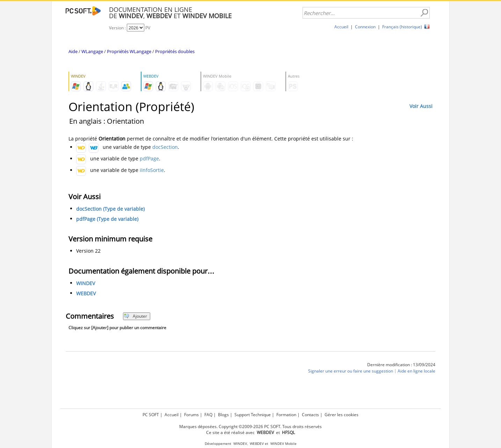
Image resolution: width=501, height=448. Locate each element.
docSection (165, 147)
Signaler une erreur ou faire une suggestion (351, 371)
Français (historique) (402, 27)
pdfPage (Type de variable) (107, 219)
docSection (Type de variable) (110, 209)
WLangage (92, 51)
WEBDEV (86, 293)
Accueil (341, 27)
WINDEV (86, 283)
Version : (118, 28)
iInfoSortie (152, 170)
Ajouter (135, 316)
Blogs (223, 415)
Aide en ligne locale (416, 371)
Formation (286, 415)
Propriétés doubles (175, 51)
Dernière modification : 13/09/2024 (401, 365)
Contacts (310, 415)
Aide (73, 51)
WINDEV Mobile (284, 444)
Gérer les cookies (342, 415)
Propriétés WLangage (129, 51)
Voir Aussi (421, 106)
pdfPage (149, 158)
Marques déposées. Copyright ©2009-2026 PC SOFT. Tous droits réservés (250, 427)
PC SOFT (151, 415)
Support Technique (253, 415)
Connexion (365, 27)
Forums (191, 415)
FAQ (208, 415)
